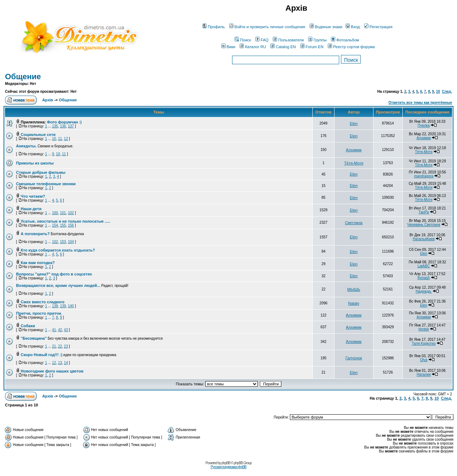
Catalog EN (283, 47)
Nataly (354, 303)
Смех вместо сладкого (43, 302)
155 (63, 225)
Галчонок (354, 358)
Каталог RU (253, 47)
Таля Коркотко (424, 343)
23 (66, 346)
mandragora (424, 176)
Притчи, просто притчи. (39, 313)
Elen (354, 123)
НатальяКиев (424, 239)
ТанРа (424, 212)
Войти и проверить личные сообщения (267, 27)
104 (71, 242)
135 (55, 126)
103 (63, 242)
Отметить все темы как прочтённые (420, 103)
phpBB (226, 463)
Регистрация (378, 27)
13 (60, 363)
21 (54, 346)
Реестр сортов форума (351, 47)
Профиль (214, 27)
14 (66, 363)
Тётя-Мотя (424, 152)
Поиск (243, 40)
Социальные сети (38, 135)
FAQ (262, 40)
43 (66, 330)
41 (54, 330)
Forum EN (312, 47)
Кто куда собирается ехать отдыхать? (58, 250)
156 (71, 225)
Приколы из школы (35, 163)
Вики (228, 47)
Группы (317, 40)
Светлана (354, 223)
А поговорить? (35, 234)
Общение (23, 77)
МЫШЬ (354, 289)
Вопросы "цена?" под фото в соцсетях (54, 274)
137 (71, 126)
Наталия (424, 374)
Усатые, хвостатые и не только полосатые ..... (66, 221)
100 (55, 213)
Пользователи (288, 40)
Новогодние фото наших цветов (52, 371)
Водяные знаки (326, 27)
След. (447, 92)
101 (63, 213)
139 (63, 306)
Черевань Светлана (424, 225)
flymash (423, 278)
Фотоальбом (345, 40)
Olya (424, 360)
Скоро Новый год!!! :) (42, 355)
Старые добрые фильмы (41, 172)
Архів (47, 100)
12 (66, 139)
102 (71, 213)
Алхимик (424, 138)
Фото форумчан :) (64, 122)
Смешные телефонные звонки (46, 184)
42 (60, 330)
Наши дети (31, 209)
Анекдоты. (26, 146)
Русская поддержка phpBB (228, 467)
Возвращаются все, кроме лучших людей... (58, 285)
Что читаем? (33, 196)
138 (55, 306)
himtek (424, 329)
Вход (353, 27)
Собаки (28, 326)
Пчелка (424, 125)
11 (60, 139)
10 (438, 92)
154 (55, 225)
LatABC (423, 266)
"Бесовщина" (34, 338)
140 (71, 306)
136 (63, 126)
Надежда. (424, 291)
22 (60, 346)
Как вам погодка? (38, 263)
